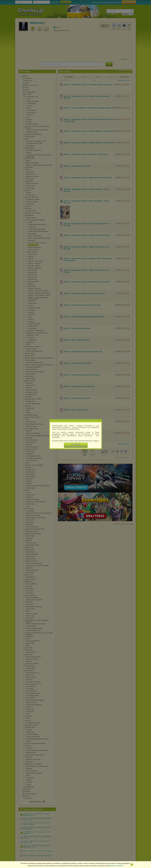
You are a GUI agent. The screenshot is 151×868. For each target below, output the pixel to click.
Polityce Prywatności (116, 866)
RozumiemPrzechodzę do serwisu (76, 445)
